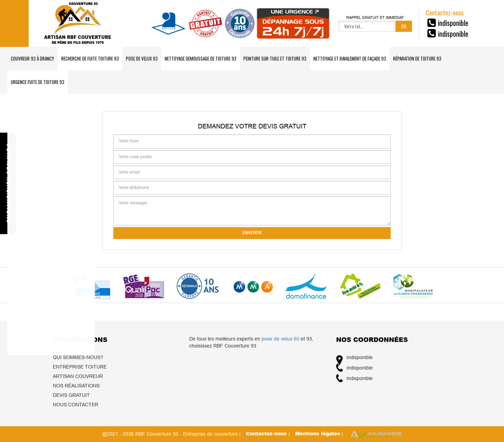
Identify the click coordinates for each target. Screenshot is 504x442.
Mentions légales (318, 433)
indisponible (453, 23)
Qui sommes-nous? (78, 357)
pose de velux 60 (281, 339)
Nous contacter (76, 405)
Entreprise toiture (80, 367)
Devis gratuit (71, 395)
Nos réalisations (76, 386)
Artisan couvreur (78, 376)
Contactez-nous (267, 433)
